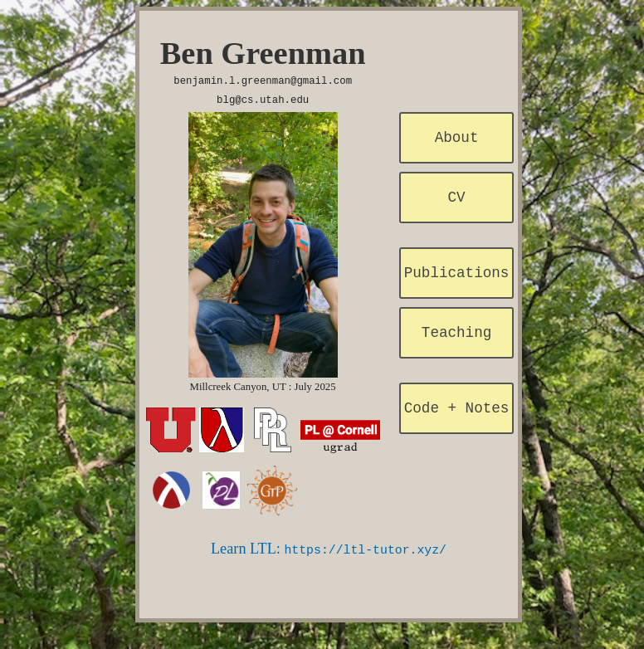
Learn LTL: (329, 545)
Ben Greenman (263, 53)
